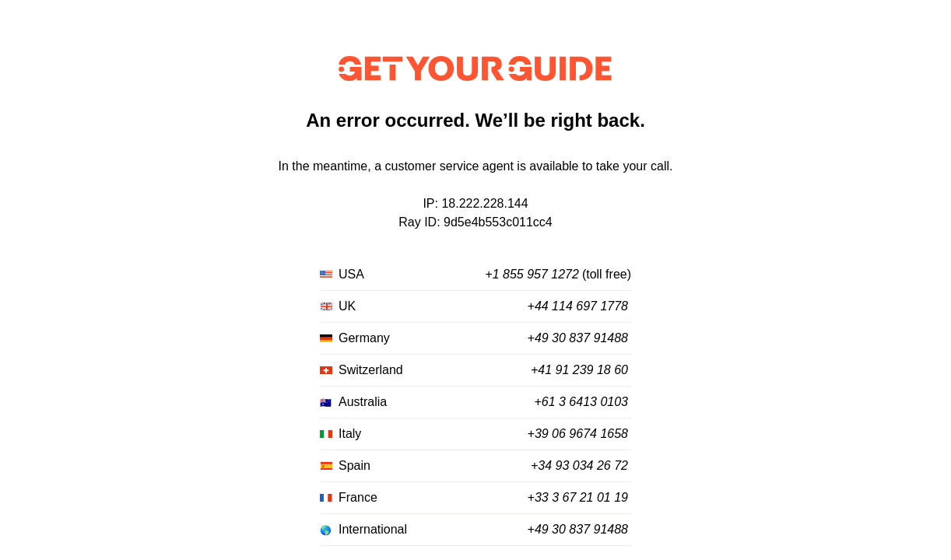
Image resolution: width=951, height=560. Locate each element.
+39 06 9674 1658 (578, 434)
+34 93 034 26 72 (579, 465)
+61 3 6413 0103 (581, 402)
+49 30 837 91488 (578, 338)
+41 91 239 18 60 (579, 370)
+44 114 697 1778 (578, 306)
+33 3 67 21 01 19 (578, 497)
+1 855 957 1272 (532, 274)
